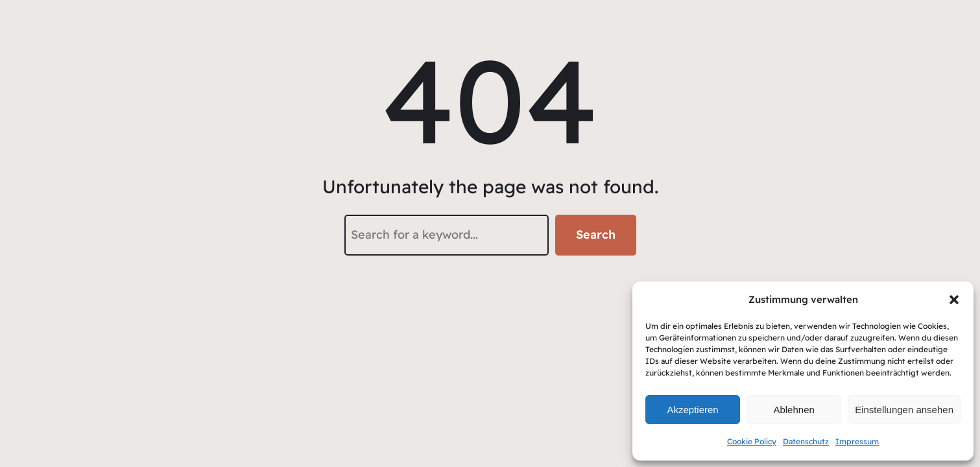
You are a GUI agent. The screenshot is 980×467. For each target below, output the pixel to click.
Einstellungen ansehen (904, 410)
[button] (954, 300)
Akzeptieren (692, 410)
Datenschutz (806, 441)
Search (596, 234)
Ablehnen (794, 410)
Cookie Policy (752, 441)
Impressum (857, 441)
